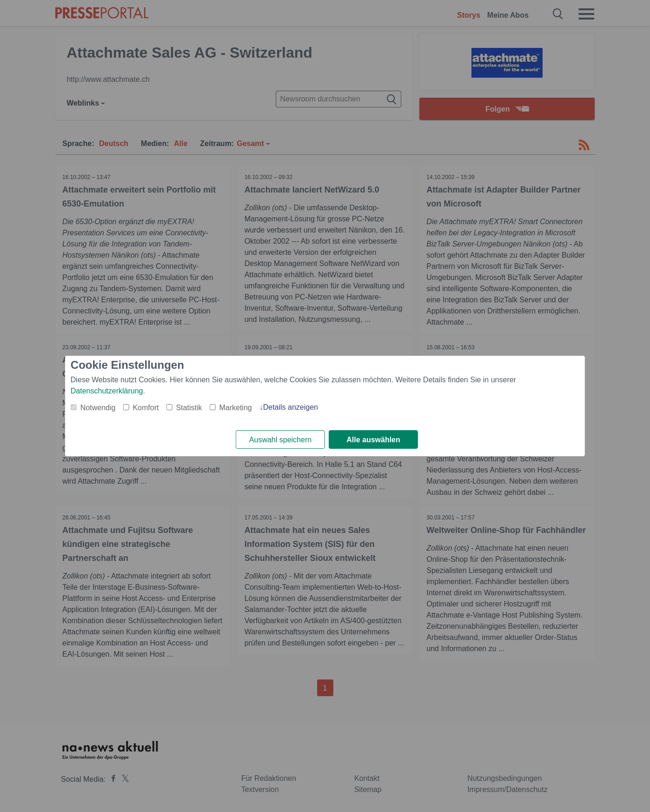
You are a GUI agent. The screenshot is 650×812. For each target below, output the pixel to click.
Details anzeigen (291, 407)
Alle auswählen (373, 440)
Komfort (146, 408)
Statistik (189, 408)
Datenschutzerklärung (107, 391)
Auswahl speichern (280, 440)
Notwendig (98, 408)
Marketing (235, 408)
